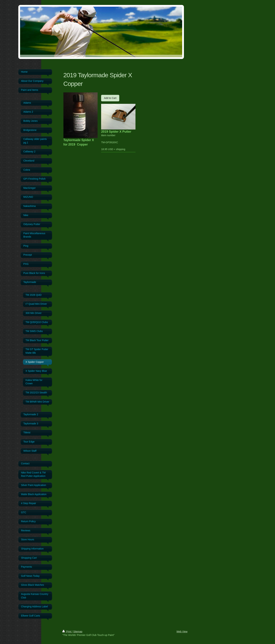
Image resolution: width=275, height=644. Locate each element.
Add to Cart (110, 98)
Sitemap (78, 632)
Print (67, 632)
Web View (182, 632)
